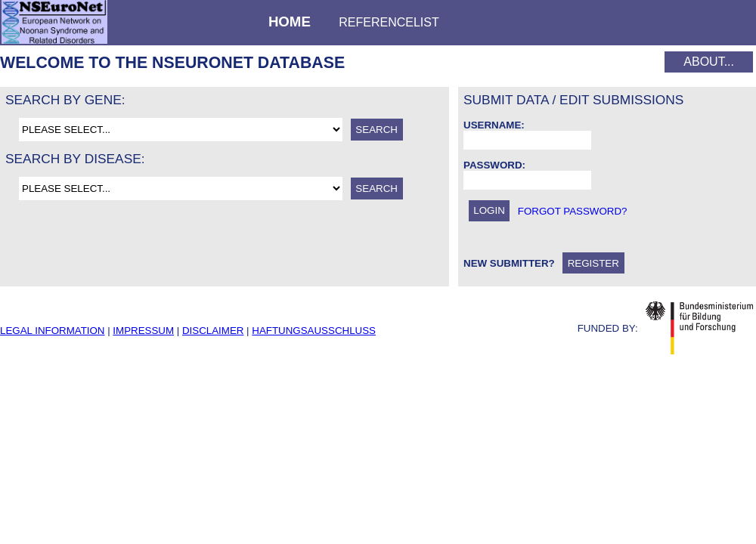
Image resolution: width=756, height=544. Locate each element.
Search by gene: (65, 100)
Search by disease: (75, 159)
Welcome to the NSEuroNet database (172, 63)
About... (709, 62)
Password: (494, 165)
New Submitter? (509, 263)
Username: (494, 125)
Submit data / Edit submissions (573, 100)
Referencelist (389, 22)
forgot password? (573, 210)
